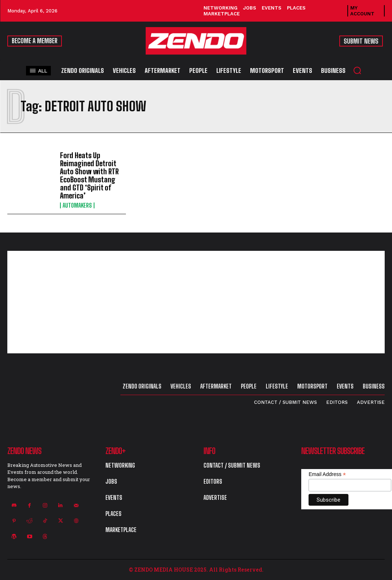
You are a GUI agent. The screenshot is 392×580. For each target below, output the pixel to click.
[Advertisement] (196, 302)
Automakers (77, 205)
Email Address (327, 474)
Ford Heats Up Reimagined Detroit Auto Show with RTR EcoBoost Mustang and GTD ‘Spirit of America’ (89, 175)
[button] (357, 70)
